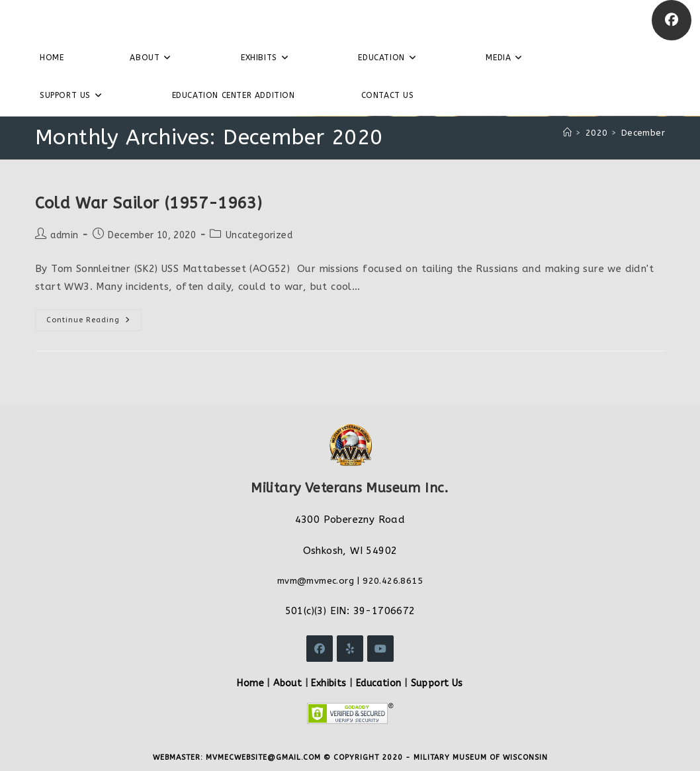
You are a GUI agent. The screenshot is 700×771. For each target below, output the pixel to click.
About (287, 683)
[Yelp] (350, 649)
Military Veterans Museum (109, 20)
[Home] (567, 133)
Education (379, 683)
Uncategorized (259, 235)
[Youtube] (380, 649)
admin (64, 235)
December (643, 133)
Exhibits (328, 683)
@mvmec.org (326, 581)
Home (250, 683)
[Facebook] (672, 20)
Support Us (437, 683)
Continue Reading (94, 323)
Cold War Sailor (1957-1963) (149, 203)
